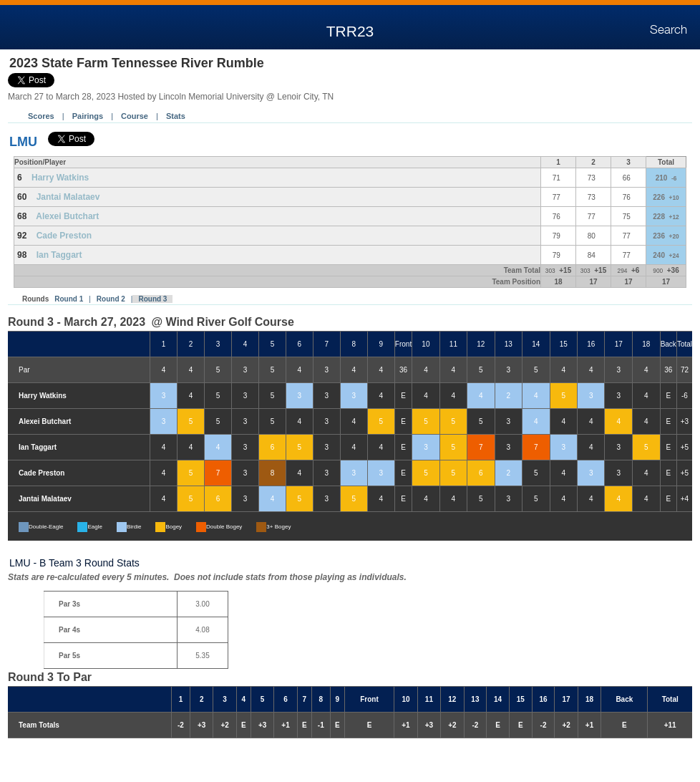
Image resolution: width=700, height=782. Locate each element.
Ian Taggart (59, 255)
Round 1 (69, 299)
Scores (41, 116)
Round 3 (152, 299)
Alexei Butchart (67, 216)
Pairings (88, 116)
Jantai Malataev (68, 197)
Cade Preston (64, 236)
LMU (23, 142)
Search (669, 30)
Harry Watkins (60, 178)
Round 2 (111, 299)
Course (135, 116)
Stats (176, 116)
